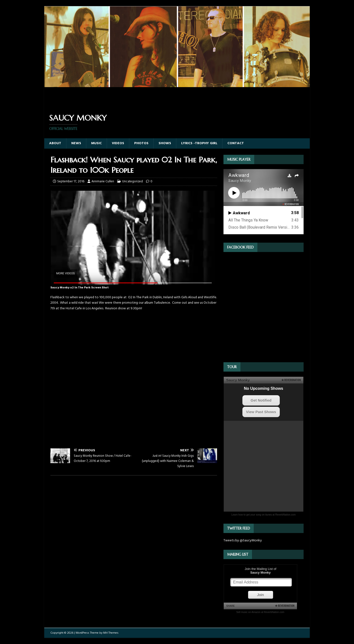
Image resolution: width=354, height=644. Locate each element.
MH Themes (111, 633)
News (76, 143)
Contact (236, 143)
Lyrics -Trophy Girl (199, 143)
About (55, 143)
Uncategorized (133, 181)
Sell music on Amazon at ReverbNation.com (260, 612)
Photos (141, 143)
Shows (165, 143)
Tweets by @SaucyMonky (243, 541)
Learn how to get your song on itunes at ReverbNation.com (263, 515)
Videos (118, 143)
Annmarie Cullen (103, 181)
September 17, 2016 (71, 181)
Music (96, 143)
